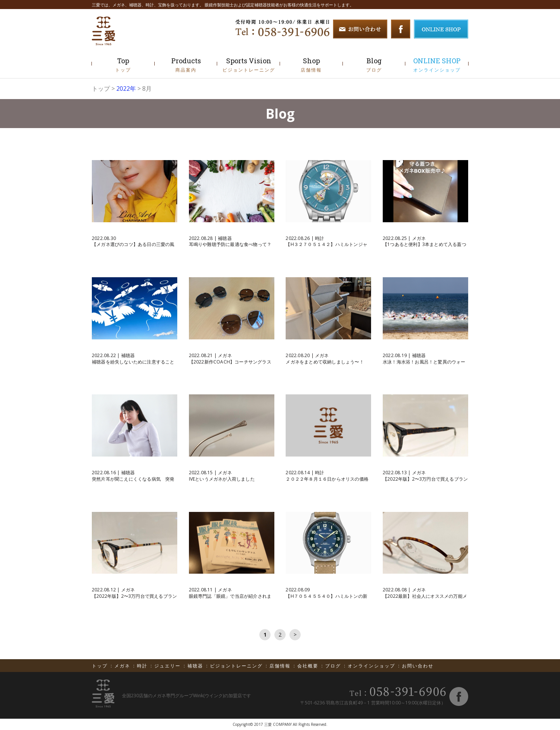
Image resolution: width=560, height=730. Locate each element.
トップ (101, 89)
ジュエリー (168, 666)
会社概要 (309, 666)
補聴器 (196, 666)
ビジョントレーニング (237, 666)
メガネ (123, 666)
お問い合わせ (418, 666)
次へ (295, 635)
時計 (143, 666)
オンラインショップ (372, 666)
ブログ (334, 666)
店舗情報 (281, 666)
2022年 (126, 89)
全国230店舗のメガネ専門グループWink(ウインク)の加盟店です (186, 696)
